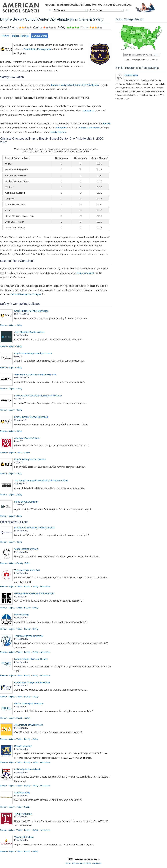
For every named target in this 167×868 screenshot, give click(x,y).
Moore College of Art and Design (31, 659)
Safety (19, 325)
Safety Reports (58, 132)
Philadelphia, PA (21, 335)
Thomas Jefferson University (29, 636)
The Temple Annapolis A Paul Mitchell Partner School (41, 480)
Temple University (23, 814)
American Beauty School (27, 438)
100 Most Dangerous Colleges (26, 294)
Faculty (20, 563)
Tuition (19, 452)
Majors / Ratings (20, 36)
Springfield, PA (20, 420)
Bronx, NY (19, 441)
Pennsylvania (44, 49)
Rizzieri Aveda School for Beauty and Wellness (38, 396)
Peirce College (22, 615)
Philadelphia (30, 49)
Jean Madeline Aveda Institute (30, 332)
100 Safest (61, 128)
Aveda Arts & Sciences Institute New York (35, 374)
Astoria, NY (19, 462)
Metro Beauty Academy (26, 502)
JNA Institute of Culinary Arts (29, 725)
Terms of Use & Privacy (81, 863)
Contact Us (89, 111)
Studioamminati (22, 793)
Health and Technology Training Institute (35, 528)
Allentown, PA (20, 505)
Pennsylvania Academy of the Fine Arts (34, 593)
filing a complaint (85, 273)
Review (5, 36)
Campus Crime (39, 36)
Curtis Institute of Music (26, 549)
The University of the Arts (27, 570)
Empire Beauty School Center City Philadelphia (75, 85)
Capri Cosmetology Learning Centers (33, 353)
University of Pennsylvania (28, 769)
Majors (12, 325)
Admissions (45, 587)
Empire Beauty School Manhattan (31, 311)
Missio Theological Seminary (29, 704)
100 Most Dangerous (89, 128)
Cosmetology (131, 75)
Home (68, 863)
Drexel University (23, 746)
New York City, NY (22, 314)
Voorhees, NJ (20, 399)
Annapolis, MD (20, 484)
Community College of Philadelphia (32, 682)
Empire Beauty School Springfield (31, 417)
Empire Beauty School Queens (30, 459)
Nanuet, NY (19, 356)
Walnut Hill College (24, 837)
